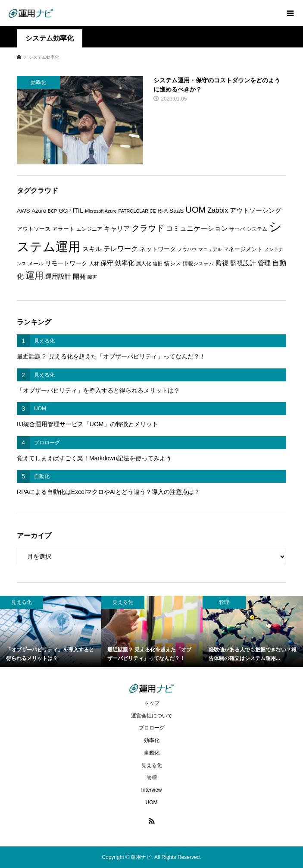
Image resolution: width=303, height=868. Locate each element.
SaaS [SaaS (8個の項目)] (176, 211)
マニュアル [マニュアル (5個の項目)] (210, 249)
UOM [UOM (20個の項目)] (195, 210)
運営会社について (152, 716)
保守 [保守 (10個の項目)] (107, 263)
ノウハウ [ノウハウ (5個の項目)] (187, 249)
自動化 (152, 753)
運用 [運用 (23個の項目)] (34, 275)
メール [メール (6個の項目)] (36, 264)
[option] (51, 631)
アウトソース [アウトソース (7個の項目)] (34, 229)
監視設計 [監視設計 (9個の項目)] (243, 263)
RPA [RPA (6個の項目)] (163, 211)
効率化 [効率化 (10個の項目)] (125, 263)
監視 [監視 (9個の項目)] (222, 263)
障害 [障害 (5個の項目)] (92, 277)
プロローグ (152, 728)
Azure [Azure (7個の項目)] (39, 211)
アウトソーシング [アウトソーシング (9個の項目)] (256, 211)
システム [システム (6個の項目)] (257, 229)
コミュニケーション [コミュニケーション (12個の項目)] (197, 228)
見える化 (152, 765)
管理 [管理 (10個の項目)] (264, 263)
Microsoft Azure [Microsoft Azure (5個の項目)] (101, 211)
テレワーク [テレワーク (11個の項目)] (121, 249)
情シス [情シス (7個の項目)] (173, 263)
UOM (152, 802)
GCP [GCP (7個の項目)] (65, 211)
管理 (152, 778)
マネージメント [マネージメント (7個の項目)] (243, 249)
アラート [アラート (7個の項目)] (63, 229)
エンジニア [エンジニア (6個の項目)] (89, 229)
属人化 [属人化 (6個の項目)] (144, 264)
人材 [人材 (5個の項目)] (94, 264)
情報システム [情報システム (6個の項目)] (198, 264)
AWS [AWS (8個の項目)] (23, 211)
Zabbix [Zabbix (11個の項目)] (218, 210)
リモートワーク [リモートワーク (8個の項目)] (66, 263)
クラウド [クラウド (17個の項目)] (148, 228)
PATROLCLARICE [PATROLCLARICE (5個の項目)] (137, 211)
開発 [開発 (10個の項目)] (79, 276)
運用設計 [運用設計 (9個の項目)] (58, 277)
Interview (151, 790)
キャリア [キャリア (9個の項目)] (117, 229)
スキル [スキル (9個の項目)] (92, 249)
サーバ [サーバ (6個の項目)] (237, 229)
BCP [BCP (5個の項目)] (53, 211)
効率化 (152, 740)
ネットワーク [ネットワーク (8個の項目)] (158, 249)
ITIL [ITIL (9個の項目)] (78, 211)
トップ (152, 703)
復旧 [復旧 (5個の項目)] (158, 264)
